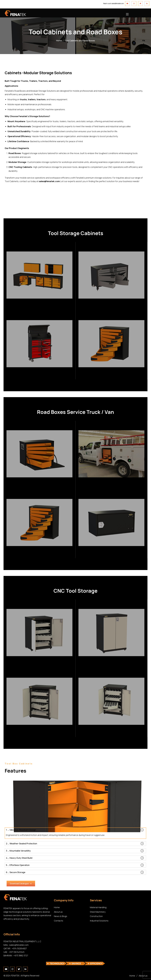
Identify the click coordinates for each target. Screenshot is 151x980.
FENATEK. (16, 976)
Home (59, 41)
